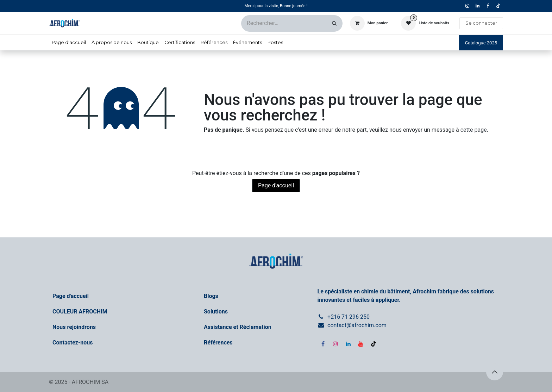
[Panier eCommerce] (369, 23)
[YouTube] (361, 344)
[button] (495, 372)
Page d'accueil (276, 185)
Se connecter (481, 23)
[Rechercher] (334, 23)
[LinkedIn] (348, 344)
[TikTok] (498, 6)
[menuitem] (69, 43)
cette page (474, 130)
